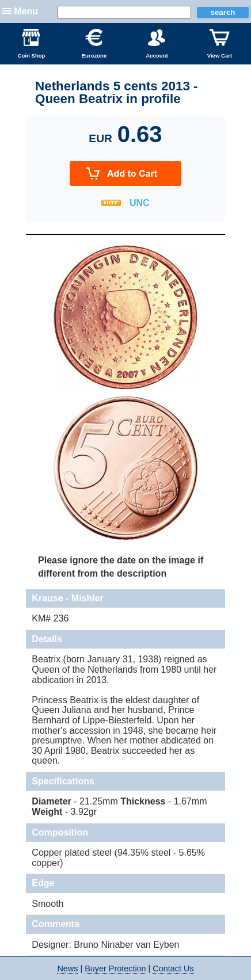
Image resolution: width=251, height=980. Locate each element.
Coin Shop (32, 44)
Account (157, 44)
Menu (26, 11)
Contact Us (173, 968)
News (67, 968)
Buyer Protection (115, 968)
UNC (140, 203)
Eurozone (94, 44)
